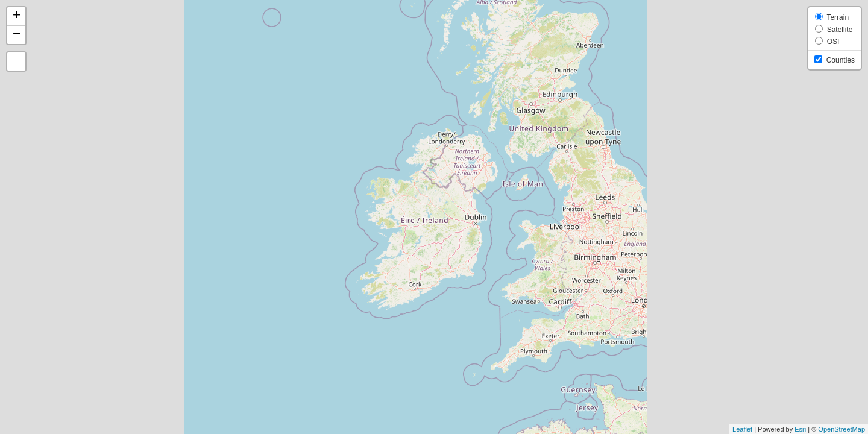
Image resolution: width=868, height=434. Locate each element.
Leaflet (742, 429)
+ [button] (17, 16)
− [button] (17, 35)
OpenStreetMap (841, 429)
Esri (800, 429)
